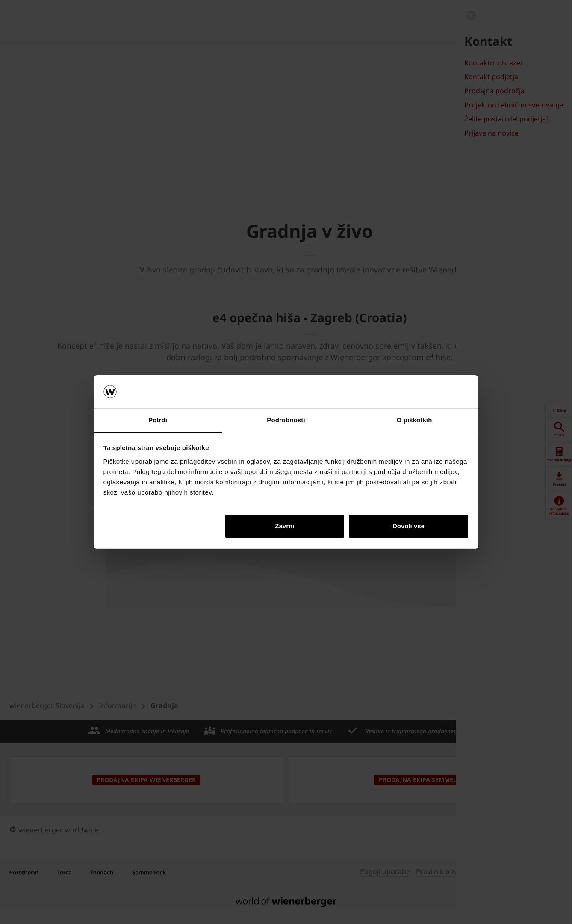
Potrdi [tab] (158, 420)
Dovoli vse (408, 526)
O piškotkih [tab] (414, 420)
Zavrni (285, 526)
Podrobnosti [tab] (286, 420)
